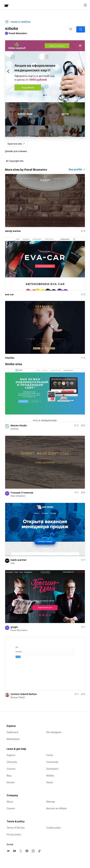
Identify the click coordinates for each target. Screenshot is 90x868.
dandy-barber (13, 231)
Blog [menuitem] (9, 776)
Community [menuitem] (52, 762)
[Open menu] (85, 5)
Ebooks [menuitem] (11, 782)
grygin (14, 627)
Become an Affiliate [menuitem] (56, 808)
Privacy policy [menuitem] (14, 835)
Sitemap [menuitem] (51, 802)
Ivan (13, 563)
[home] (6, 6)
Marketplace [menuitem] (13, 739)
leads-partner (19, 560)
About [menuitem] (10, 802)
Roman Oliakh (18, 697)
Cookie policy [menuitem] (53, 828)
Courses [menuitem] (11, 769)
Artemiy (15, 429)
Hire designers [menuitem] (54, 732)
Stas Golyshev (18, 496)
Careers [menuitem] (11, 808)
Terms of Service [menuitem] (16, 828)
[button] (71, 29)
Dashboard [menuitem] (12, 732)
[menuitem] (8, 851)
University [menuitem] (12, 762)
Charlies (10, 358)
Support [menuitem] (11, 755)
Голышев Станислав (22, 493)
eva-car (9, 294)
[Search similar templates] (81, 29)
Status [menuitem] (50, 782)
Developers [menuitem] (52, 769)
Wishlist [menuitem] (50, 776)
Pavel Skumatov (19, 630)
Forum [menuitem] (50, 755)
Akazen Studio (19, 426)
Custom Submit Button (24, 694)
